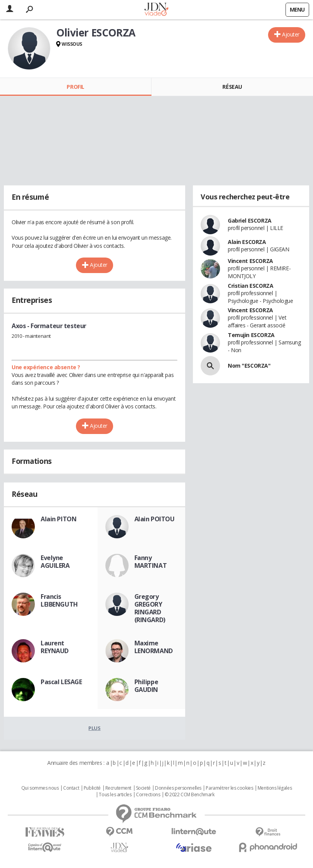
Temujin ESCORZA (251, 335)
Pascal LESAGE (61, 682)
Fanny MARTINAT (151, 562)
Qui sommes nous (40, 788)
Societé (143, 788)
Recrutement (118, 788)
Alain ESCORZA (247, 242)
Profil (75, 87)
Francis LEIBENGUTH (59, 600)
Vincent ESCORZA (250, 261)
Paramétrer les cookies (229, 788)
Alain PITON (58, 519)
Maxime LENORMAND (154, 647)
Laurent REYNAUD (55, 647)
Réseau (232, 87)
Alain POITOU (155, 519)
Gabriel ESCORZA (250, 220)
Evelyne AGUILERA (55, 562)
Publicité (92, 788)
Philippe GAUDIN (146, 686)
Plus (94, 728)
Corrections (148, 795)
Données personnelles (178, 788)
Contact (71, 788)
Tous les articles (115, 795)
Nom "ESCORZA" (249, 366)
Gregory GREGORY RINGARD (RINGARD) (150, 608)
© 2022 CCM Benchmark (190, 795)
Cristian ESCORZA (250, 286)
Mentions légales (275, 788)
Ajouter (291, 34)
